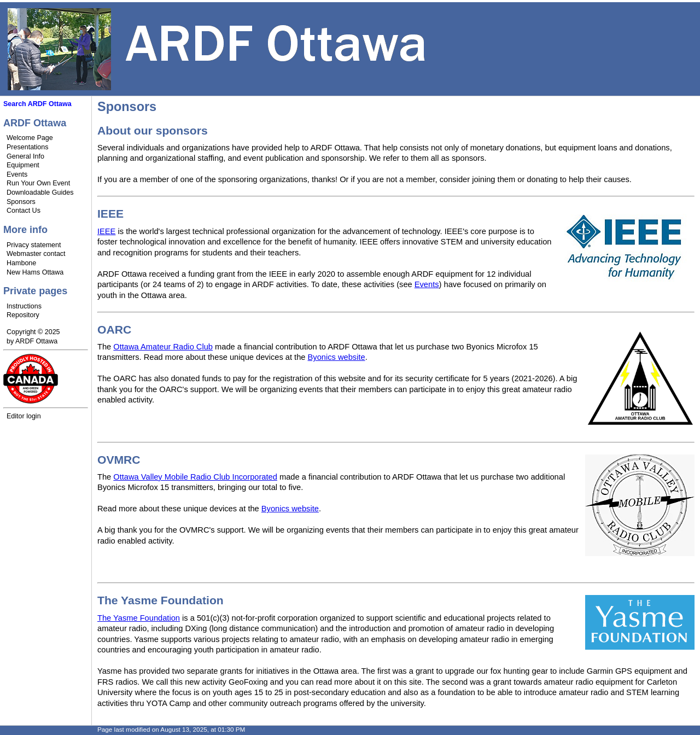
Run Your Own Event (38, 183)
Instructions (24, 306)
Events (17, 174)
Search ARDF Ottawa (37, 104)
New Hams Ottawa (35, 272)
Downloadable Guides (40, 192)
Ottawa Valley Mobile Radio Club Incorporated (195, 477)
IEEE (106, 231)
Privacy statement (34, 245)
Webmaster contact (36, 254)
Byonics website (337, 357)
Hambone (21, 263)
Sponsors (21, 202)
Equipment (23, 165)
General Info (25, 156)
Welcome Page (30, 138)
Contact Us (24, 211)
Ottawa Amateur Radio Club (163, 347)
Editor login (24, 416)
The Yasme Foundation (139, 618)
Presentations (28, 147)
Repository (23, 315)
